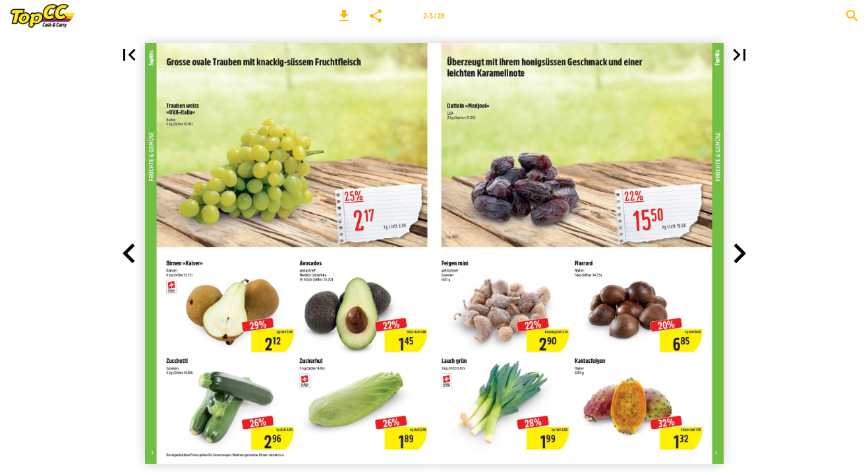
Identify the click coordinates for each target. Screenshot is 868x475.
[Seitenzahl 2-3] (434, 16)
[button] (344, 16)
